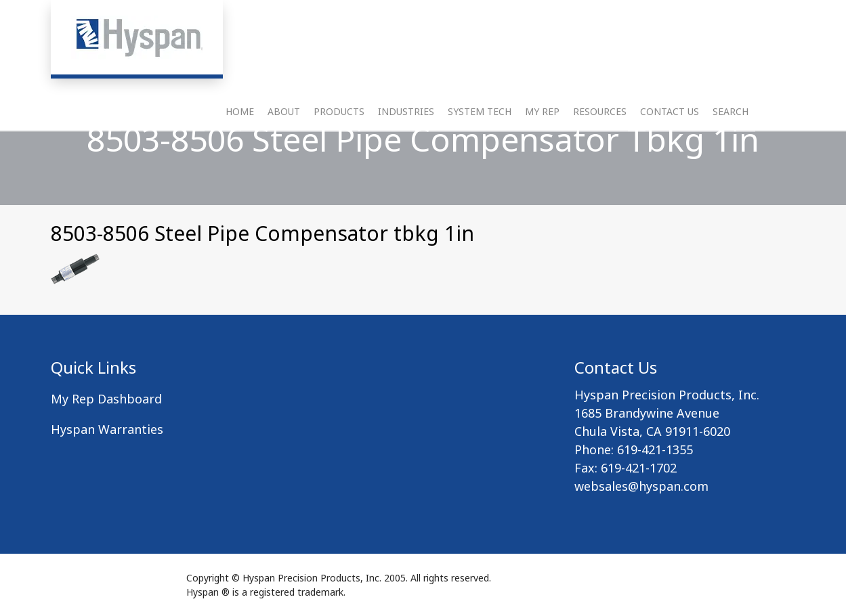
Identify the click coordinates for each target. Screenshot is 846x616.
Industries (406, 132)
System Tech (480, 132)
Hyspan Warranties (107, 429)
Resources (600, 132)
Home (240, 132)
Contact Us (670, 132)
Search (731, 132)
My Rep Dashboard (106, 399)
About (284, 132)
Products (339, 132)
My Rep (542, 132)
